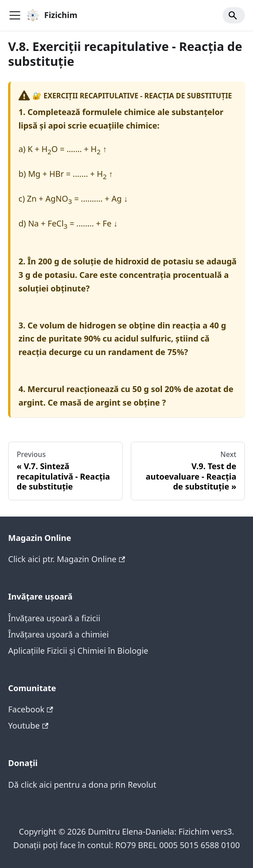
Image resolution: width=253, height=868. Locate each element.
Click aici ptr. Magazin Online (67, 559)
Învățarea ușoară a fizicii (54, 618)
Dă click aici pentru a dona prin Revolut (82, 785)
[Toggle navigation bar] (15, 15)
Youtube (28, 725)
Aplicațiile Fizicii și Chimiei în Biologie (78, 651)
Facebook (31, 709)
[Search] (234, 15)
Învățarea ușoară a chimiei (58, 634)
